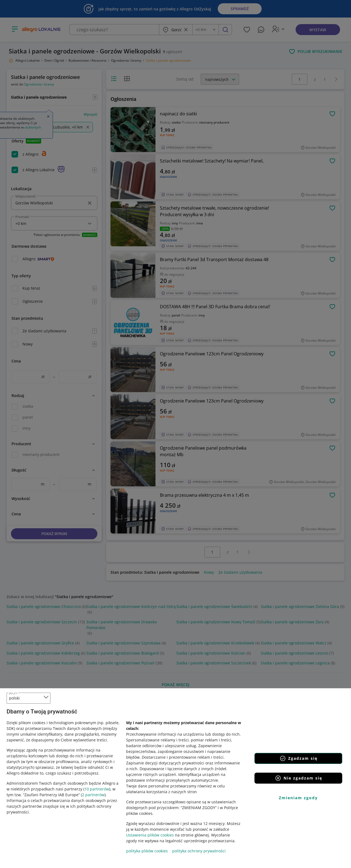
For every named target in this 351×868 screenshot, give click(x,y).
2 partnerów (93, 795)
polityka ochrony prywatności (199, 851)
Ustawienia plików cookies (150, 835)
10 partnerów (97, 789)
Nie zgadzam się (298, 778)
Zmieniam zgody (298, 798)
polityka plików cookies (147, 851)
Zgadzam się (298, 758)
